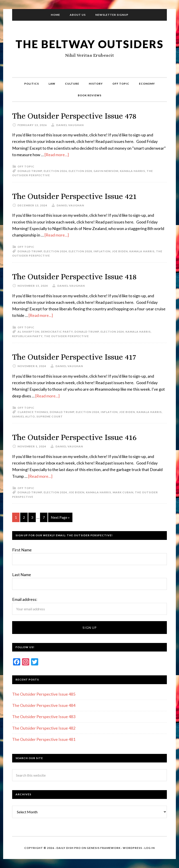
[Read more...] (57, 155)
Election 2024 (55, 251)
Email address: (25, 599)
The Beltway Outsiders (89, 44)
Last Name (22, 575)
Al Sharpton (28, 332)
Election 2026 (55, 171)
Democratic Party (57, 332)
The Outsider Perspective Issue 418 (74, 276)
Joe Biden (120, 251)
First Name (22, 550)
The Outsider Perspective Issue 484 (44, 705)
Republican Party (27, 336)
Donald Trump (30, 171)
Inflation (102, 251)
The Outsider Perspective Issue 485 (44, 694)
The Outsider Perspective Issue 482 (44, 728)
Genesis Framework (104, 848)
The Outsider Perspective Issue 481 (44, 739)
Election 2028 (80, 171)
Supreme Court (50, 416)
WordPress (132, 848)
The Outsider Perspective (66, 336)
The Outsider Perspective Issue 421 (74, 196)
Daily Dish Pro (69, 848)
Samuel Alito (23, 416)
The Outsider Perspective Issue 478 (74, 116)
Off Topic (26, 166)
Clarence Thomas (33, 412)
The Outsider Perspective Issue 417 (74, 357)
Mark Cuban (123, 492)
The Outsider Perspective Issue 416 (74, 437)
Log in (150, 848)
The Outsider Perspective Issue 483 (44, 717)
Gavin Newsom (106, 171)
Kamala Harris (132, 171)
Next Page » (60, 517)
